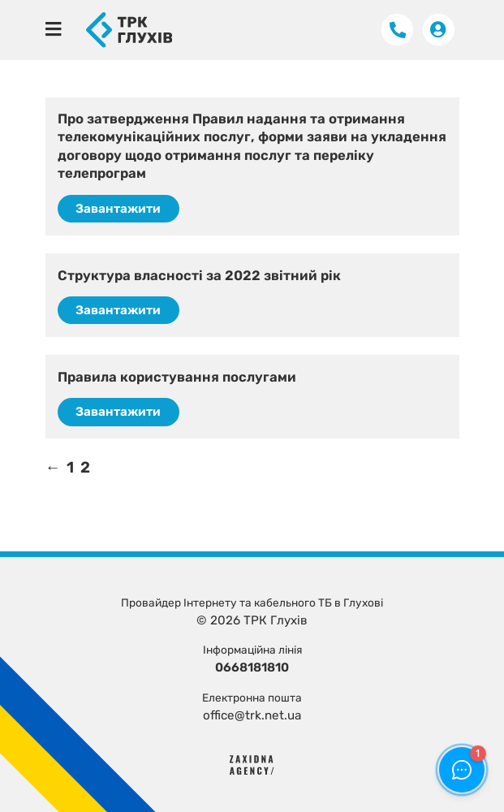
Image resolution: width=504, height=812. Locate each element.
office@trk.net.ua (252, 715)
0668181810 (252, 667)
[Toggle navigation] (54, 30)
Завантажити (118, 209)
